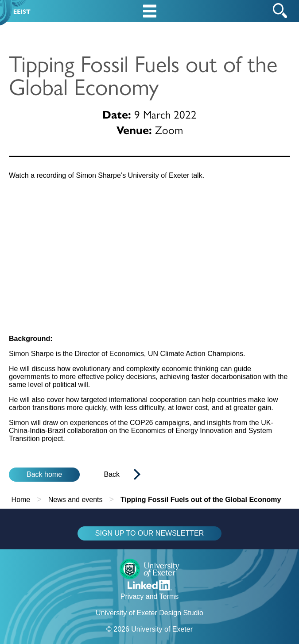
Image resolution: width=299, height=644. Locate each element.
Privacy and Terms (149, 596)
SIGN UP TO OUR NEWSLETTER (149, 533)
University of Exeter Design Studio (149, 613)
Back (112, 474)
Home (21, 500)
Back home (44, 474)
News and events (76, 500)
